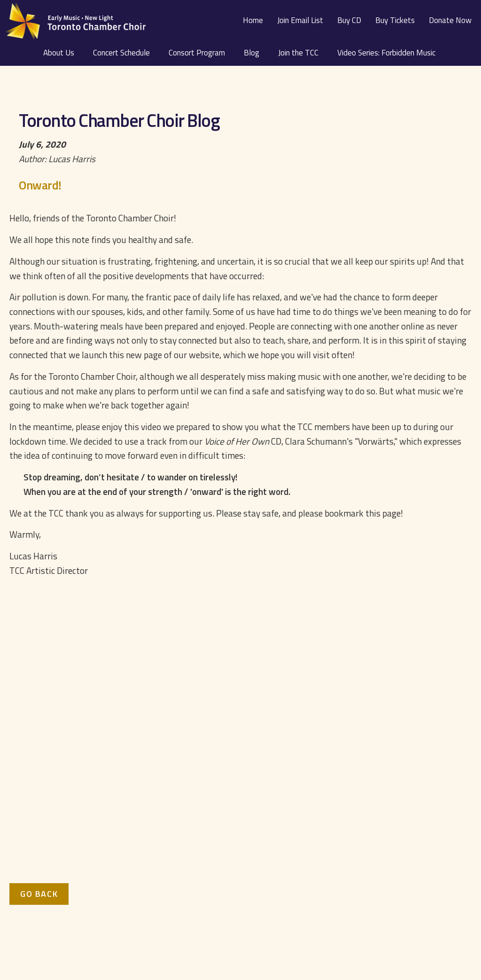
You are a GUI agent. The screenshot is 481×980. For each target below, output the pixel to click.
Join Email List (300, 20)
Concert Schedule (121, 53)
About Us (59, 53)
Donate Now (450, 20)
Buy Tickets (395, 20)
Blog (252, 53)
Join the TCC (298, 53)
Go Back (39, 894)
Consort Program (197, 53)
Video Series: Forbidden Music (386, 53)
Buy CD (349, 20)
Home (253, 20)
